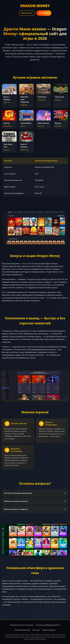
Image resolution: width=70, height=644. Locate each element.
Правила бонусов (49, 630)
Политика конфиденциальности (48, 625)
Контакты (36, 630)
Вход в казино (27, 13)
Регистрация (44, 13)
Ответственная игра (22, 630)
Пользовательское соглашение (22, 625)
